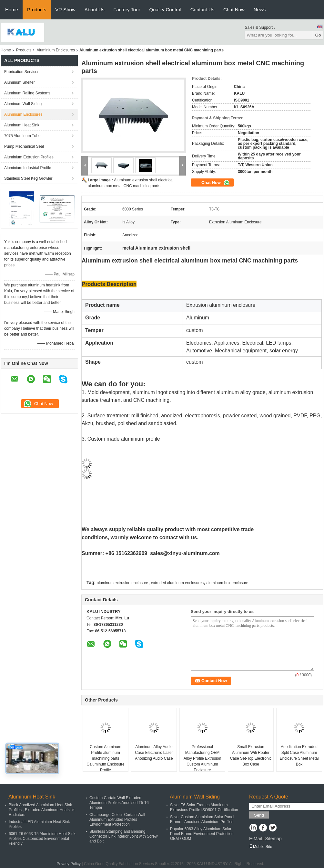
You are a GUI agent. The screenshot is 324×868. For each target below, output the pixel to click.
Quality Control (165, 10)
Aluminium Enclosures (56, 50)
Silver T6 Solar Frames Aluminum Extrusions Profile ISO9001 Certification (204, 807)
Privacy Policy (69, 864)
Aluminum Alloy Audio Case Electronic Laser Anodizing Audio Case (154, 753)
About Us (95, 10)
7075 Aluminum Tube (22, 136)
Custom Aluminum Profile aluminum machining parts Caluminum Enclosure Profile (105, 758)
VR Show (65, 10)
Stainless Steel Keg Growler (28, 178)
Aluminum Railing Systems (27, 93)
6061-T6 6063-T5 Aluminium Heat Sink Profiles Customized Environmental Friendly (42, 839)
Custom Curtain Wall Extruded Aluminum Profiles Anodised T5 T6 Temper (119, 803)
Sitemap (273, 839)
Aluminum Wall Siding (23, 104)
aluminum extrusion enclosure (122, 583)
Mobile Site (261, 847)
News (260, 10)
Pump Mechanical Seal (24, 146)
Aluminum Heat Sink (22, 125)
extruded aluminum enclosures (177, 583)
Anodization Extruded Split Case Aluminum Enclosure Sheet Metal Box (299, 755)
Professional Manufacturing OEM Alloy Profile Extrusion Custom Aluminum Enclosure (202, 758)
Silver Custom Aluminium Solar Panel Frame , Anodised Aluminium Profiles (202, 819)
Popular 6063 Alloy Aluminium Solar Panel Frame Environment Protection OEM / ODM (202, 834)
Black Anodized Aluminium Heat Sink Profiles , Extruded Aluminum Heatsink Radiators (42, 810)
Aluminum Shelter (20, 82)
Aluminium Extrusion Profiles (29, 157)
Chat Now (234, 10)
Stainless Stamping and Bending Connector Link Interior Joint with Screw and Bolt (123, 836)
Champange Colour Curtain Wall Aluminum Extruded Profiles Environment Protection (117, 820)
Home (12, 10)
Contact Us (202, 10)
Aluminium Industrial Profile (28, 168)
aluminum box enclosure (227, 583)
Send (259, 815)
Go (318, 35)
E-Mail (256, 839)
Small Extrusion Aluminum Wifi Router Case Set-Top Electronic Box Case (251, 755)
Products (37, 10)
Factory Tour (127, 10)
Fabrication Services (22, 72)
